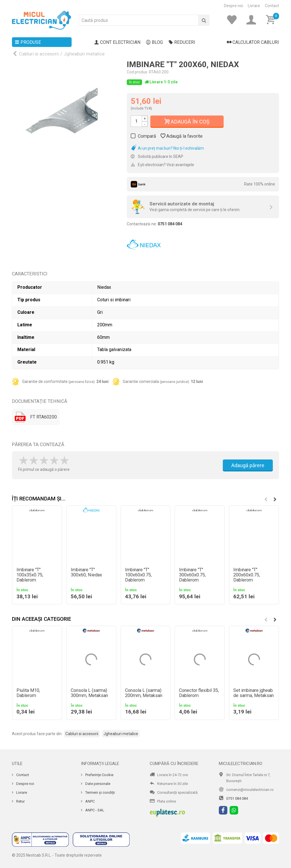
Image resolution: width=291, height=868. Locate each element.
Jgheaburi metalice (84, 54)
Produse (28, 42)
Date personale (97, 784)
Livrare (254, 6)
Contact (272, 6)
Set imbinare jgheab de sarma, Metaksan (253, 693)
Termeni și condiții (100, 792)
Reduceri (182, 42)
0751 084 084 (237, 798)
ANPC (90, 801)
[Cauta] (204, 20)
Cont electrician (117, 42)
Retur (20, 801)
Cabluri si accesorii (39, 54)
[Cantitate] (136, 121)
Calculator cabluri (253, 42)
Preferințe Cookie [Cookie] (99, 775)
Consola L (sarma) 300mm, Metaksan (89, 693)
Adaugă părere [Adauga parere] (248, 465)
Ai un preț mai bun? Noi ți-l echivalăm (167, 148)
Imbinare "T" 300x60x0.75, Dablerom (192, 575)
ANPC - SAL (94, 810)
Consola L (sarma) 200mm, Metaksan (144, 693)
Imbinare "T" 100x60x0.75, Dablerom (138, 575)
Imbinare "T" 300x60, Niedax (86, 572)
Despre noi (233, 6)
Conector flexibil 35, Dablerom (199, 693)
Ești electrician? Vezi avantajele (162, 165)
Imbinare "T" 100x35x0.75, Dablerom (30, 575)
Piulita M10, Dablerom (28, 693)
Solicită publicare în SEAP (157, 156)
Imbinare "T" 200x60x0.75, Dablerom (247, 575)
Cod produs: (137, 72)
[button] (275, 499)
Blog (154, 42)
